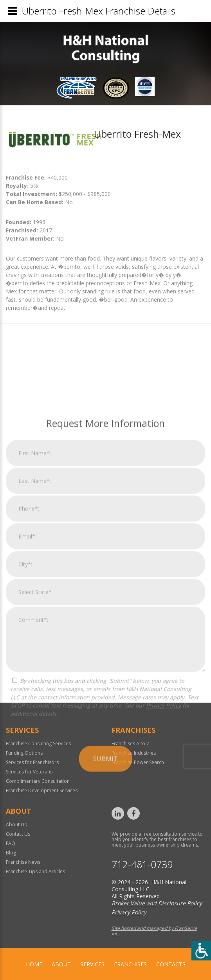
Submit (105, 966)
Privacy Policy (163, 912)
